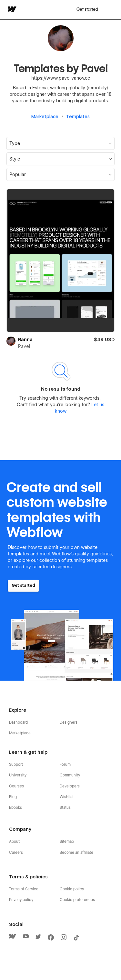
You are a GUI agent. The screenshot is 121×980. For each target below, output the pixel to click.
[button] (60, 159)
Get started (88, 9)
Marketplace (45, 117)
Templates (78, 117)
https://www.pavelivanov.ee (61, 78)
